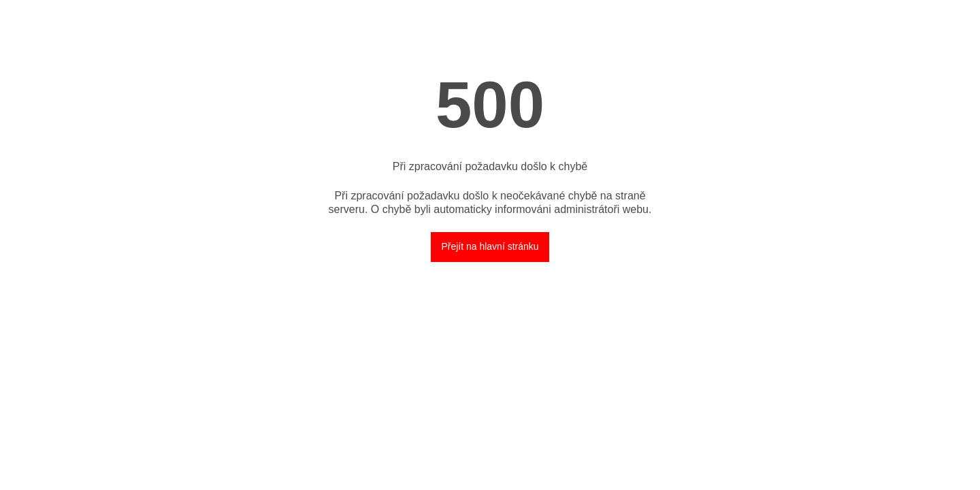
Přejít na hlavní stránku (490, 246)
